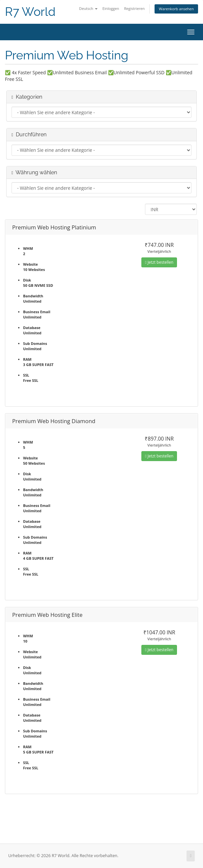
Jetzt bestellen (159, 262)
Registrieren (134, 8)
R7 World (30, 12)
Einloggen (111, 8)
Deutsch (88, 8)
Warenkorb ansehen (176, 9)
